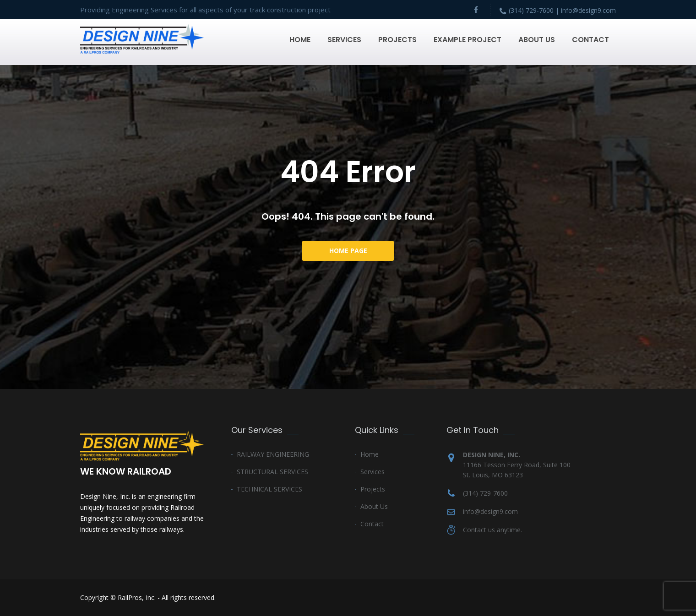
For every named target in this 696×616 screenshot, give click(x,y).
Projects (397, 40)
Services (344, 40)
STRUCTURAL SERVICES (272, 472)
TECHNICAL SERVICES (269, 489)
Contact (590, 40)
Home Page (348, 251)
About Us (537, 40)
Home (300, 40)
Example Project (468, 40)
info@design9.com (490, 511)
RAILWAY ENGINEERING (273, 454)
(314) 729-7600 (485, 493)
